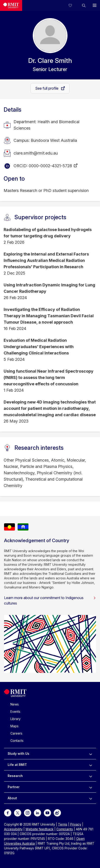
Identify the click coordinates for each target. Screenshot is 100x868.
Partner (14, 787)
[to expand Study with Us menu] (91, 754)
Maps (14, 726)
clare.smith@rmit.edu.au (36, 153)
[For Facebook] (8, 813)
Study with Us (19, 754)
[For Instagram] (28, 813)
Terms (63, 824)
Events (15, 712)
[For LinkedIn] (37, 813)
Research (15, 776)
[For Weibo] (57, 813)
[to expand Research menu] (91, 776)
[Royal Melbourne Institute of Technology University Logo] (11, 5)
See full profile (47, 88)
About (12, 798)
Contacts (17, 741)
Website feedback (40, 829)
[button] (84, 5)
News (15, 704)
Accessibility (13, 829)
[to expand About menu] (91, 798)
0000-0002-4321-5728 (50, 166)
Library (15, 719)
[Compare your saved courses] (73, 5)
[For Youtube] (47, 813)
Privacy (76, 824)
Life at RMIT (17, 765)
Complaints (65, 829)
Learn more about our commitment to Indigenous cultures (50, 600)
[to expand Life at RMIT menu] (91, 765)
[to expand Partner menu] (91, 787)
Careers (16, 733)
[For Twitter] (18, 813)
